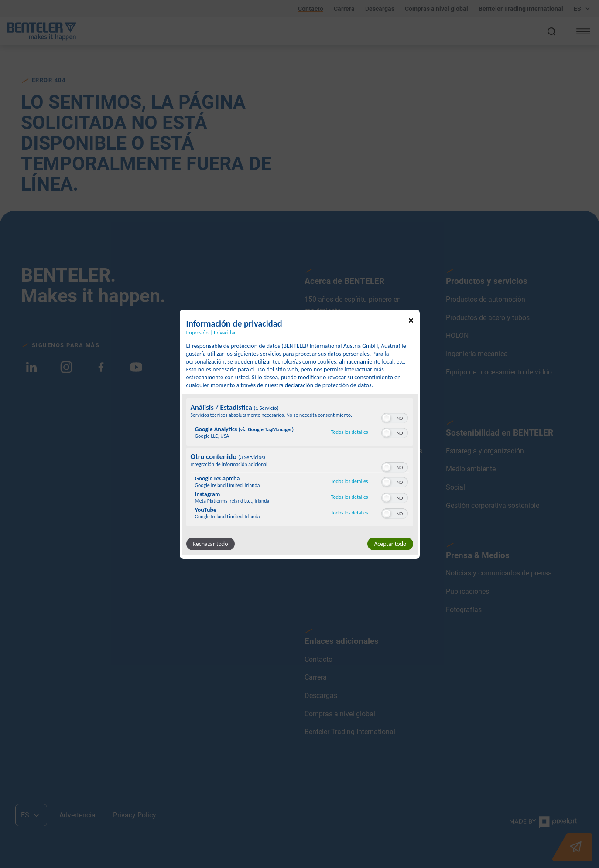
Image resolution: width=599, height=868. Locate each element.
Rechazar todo (211, 544)
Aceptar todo (390, 544)
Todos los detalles (350, 432)
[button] (387, 418)
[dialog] (300, 434)
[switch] (395, 417)
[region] (300, 463)
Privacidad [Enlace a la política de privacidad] (225, 332)
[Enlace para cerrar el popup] (411, 322)
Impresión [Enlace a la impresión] (197, 332)
